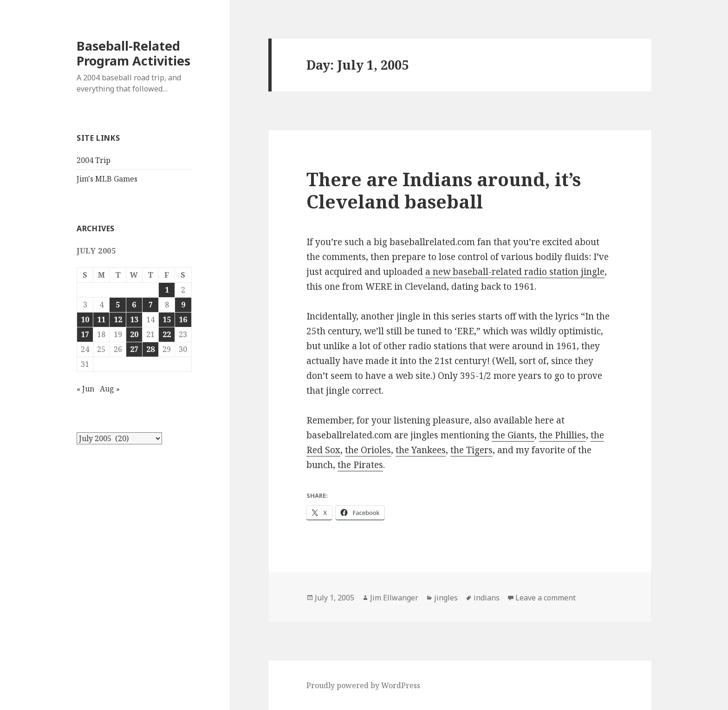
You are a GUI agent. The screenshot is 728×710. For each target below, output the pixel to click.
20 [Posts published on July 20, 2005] (134, 334)
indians (487, 598)
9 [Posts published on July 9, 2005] (183, 305)
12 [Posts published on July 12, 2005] (118, 319)
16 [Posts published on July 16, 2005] (183, 319)
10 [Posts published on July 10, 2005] (85, 319)
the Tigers (471, 450)
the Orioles (368, 450)
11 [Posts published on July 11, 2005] (101, 319)
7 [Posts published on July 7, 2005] (151, 305)
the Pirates (360, 465)
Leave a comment (546, 598)
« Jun (85, 389)
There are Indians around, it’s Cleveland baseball (444, 190)
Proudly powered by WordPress (363, 685)
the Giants (513, 435)
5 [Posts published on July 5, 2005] (118, 305)
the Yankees (421, 450)
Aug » (110, 389)
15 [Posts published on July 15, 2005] (167, 319)
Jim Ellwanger (394, 598)
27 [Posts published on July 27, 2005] (134, 349)
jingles (446, 598)
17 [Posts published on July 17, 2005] (85, 334)
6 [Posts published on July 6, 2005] (134, 305)
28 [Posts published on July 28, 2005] (150, 349)
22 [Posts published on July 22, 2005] (167, 334)
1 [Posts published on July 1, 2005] (167, 290)
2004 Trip (94, 160)
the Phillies (562, 435)
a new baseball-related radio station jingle (515, 272)
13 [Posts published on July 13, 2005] (134, 319)
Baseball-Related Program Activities (133, 53)
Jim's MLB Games (107, 179)
